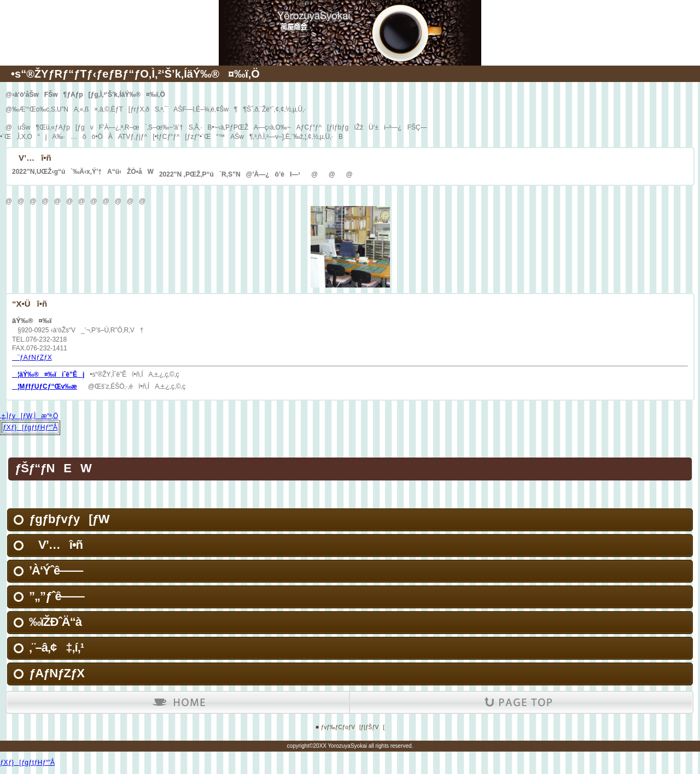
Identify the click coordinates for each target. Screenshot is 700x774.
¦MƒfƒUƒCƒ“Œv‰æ (45, 386)
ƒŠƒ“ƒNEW (53, 468)
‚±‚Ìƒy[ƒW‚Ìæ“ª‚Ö (29, 416)
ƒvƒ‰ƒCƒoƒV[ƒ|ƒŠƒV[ (353, 727)
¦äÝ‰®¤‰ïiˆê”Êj (48, 374)
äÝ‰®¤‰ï (350, 16)
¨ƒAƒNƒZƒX (32, 357)
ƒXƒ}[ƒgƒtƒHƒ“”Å (30, 427)
